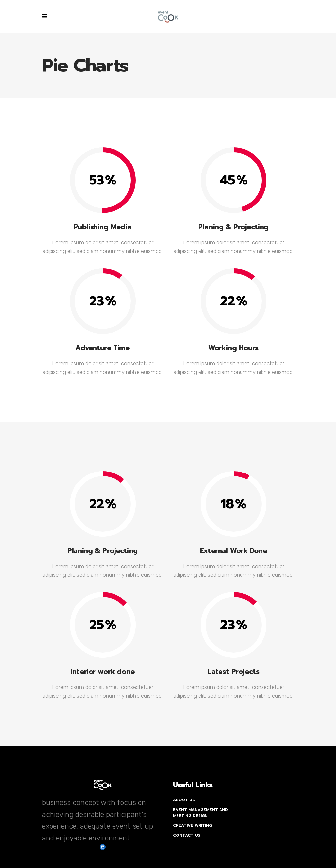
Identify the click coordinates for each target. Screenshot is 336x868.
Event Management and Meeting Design (200, 813)
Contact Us (187, 835)
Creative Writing (192, 825)
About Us (184, 800)
